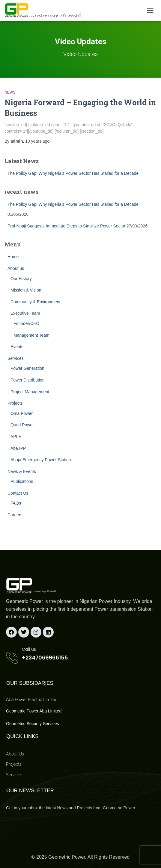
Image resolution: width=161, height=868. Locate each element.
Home (13, 257)
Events (17, 347)
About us (16, 268)
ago (37, 141)
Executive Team (25, 313)
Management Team (31, 335)
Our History (21, 279)
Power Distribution (28, 380)
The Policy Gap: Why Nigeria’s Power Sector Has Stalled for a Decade (73, 173)
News (10, 92)
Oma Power (22, 413)
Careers (15, 515)
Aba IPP (18, 448)
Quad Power (22, 425)
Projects (15, 403)
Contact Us (18, 493)
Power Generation (27, 368)
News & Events (22, 471)
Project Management (30, 392)
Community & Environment (36, 302)
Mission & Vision (26, 290)
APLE (16, 437)
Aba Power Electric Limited (32, 700)
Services (16, 358)
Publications (22, 481)
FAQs (16, 503)
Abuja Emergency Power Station (41, 460)
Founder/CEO (26, 323)
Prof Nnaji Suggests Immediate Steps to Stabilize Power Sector (66, 226)
